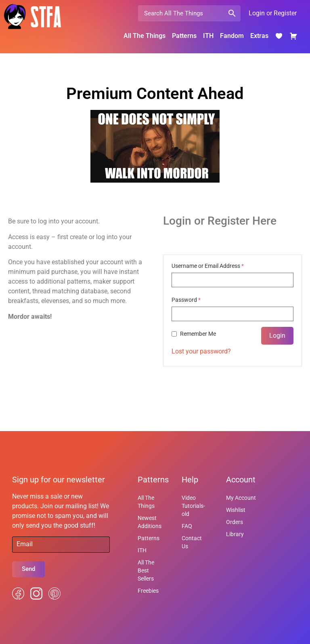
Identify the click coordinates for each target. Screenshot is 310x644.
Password (186, 300)
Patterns (184, 36)
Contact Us (192, 542)
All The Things (145, 36)
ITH (208, 36)
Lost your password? (201, 351)
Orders (235, 522)
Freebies (148, 591)
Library (235, 534)
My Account (241, 498)
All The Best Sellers (146, 570)
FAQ (187, 526)
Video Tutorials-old (193, 506)
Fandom (232, 36)
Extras (259, 36)
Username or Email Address (208, 266)
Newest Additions (150, 522)
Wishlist (236, 510)
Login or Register (273, 13)
